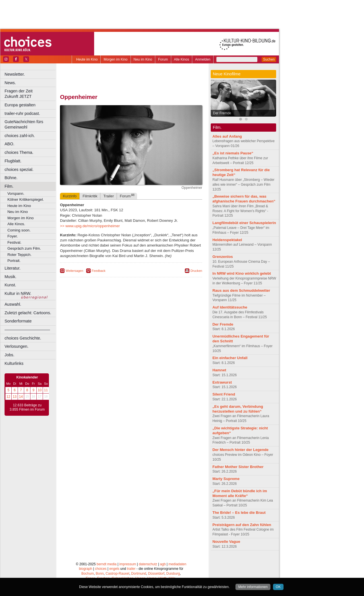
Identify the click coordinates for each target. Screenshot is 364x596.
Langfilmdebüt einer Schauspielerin (244, 223)
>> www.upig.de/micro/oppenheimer (90, 226)
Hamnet (219, 370)
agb (163, 564)
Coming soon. (19, 230)
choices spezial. (19, 169)
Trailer (108, 196)
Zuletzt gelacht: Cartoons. (28, 313)
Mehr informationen (253, 587)
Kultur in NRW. (18, 293)
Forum (163, 59)
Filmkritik (90, 196)
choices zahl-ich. (20, 136)
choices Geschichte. (23, 338)
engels (114, 569)
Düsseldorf (156, 574)
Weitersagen (75, 271)
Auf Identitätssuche (230, 307)
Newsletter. (15, 74)
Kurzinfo (70, 196)
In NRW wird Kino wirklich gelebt (242, 273)
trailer (131, 569)
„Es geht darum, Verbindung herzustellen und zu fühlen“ (238, 409)
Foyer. (13, 236)
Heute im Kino (87, 59)
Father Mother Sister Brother (238, 467)
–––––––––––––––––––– (27, 330)
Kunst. (10, 285)
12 (8, 397)
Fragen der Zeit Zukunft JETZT (31, 94)
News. (10, 83)
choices (101, 569)
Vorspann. (16, 194)
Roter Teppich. (19, 255)
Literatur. (13, 268)
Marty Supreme (226, 479)
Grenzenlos (223, 257)
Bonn (100, 574)
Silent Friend (224, 394)
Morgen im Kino (115, 59)
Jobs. (9, 355)
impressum (128, 564)
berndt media (107, 564)
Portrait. (14, 261)
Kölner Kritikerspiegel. (26, 199)
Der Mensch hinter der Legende (240, 450)
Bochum (88, 574)
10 (40, 390)
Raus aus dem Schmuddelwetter (241, 290)
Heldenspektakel (227, 240)
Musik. (11, 277)
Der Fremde (222, 113)
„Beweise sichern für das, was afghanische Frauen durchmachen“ (244, 199)
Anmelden (203, 59)
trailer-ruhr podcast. (22, 113)
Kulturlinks (14, 363)
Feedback (99, 271)
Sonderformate (18, 321)
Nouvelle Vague (226, 542)
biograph (85, 569)
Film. (9, 186)
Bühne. (11, 178)
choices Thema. (19, 152)
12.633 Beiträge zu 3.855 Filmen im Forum (27, 407)
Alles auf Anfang (227, 136)
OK (278, 587)
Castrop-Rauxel (117, 574)
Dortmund (139, 574)
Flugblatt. (13, 161)
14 (21, 397)
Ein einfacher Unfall (230, 358)
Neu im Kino (143, 59)
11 (46, 390)
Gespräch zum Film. (24, 248)
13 (15, 397)
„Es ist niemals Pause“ (233, 153)
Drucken (196, 271)
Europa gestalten (20, 105)
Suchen (269, 59)
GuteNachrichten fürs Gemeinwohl (24, 124)
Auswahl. (13, 304)
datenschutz (148, 564)
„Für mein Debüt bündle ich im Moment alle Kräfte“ (240, 493)
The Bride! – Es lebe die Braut (239, 513)
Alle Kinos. (16, 224)
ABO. (9, 144)
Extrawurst (222, 382)
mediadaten (177, 564)
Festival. (14, 242)
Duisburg (173, 574)
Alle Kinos (182, 59)
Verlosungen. (16, 346)
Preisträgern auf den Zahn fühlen (242, 525)
